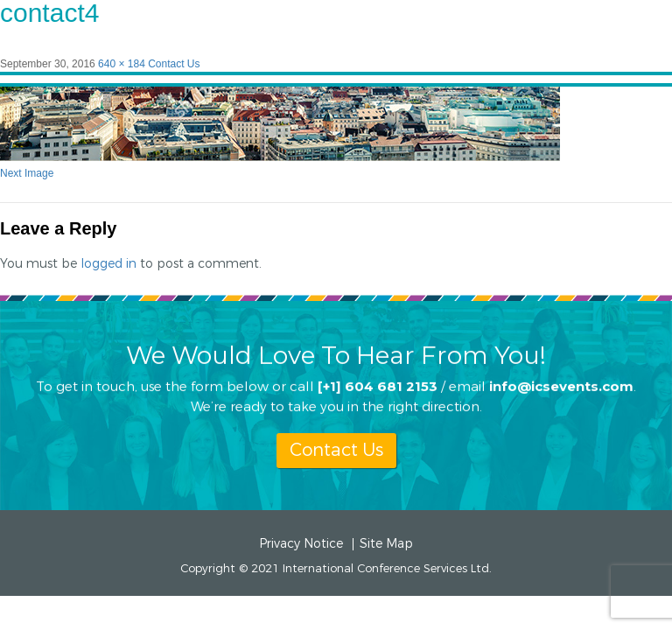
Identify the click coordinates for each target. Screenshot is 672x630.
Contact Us (174, 64)
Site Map (386, 544)
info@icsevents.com (561, 385)
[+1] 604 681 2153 (378, 385)
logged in (108, 264)
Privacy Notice (301, 544)
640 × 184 (122, 64)
